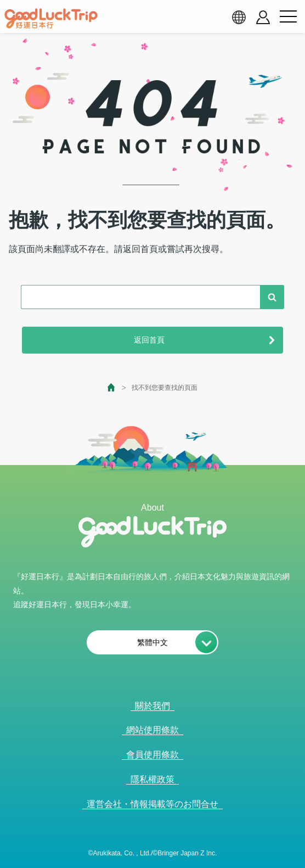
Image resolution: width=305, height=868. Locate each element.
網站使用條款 (152, 730)
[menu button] (288, 17)
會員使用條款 (152, 755)
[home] (51, 19)
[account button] (263, 17)
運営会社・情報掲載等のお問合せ (152, 804)
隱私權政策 (152, 779)
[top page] (112, 387)
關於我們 (152, 706)
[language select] (239, 17)
